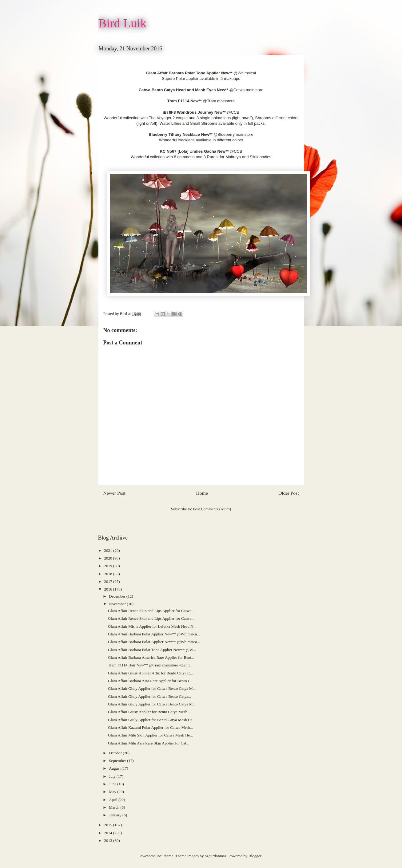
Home (202, 493)
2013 (109, 841)
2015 (109, 825)
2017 (109, 581)
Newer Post (114, 493)
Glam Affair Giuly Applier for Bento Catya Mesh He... (152, 720)
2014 (109, 833)
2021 (109, 550)
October (116, 753)
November (118, 604)
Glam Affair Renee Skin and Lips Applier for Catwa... (151, 611)
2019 (109, 566)
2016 (109, 589)
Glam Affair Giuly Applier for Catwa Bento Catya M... (152, 688)
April (114, 800)
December (118, 596)
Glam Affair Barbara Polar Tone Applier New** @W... (152, 650)
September (118, 761)
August (115, 768)
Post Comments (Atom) (212, 509)
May (113, 792)
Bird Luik (123, 23)
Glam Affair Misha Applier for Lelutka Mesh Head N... (152, 626)
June (113, 784)
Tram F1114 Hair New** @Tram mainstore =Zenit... (150, 665)
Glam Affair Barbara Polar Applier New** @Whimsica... (154, 634)
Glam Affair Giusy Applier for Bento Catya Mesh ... (150, 712)
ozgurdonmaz (216, 856)
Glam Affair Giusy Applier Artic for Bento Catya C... (151, 673)
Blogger (255, 856)
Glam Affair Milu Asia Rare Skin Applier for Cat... (149, 743)
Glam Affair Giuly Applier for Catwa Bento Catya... (150, 696)
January (116, 815)
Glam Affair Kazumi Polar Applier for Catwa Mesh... (151, 727)
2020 (109, 558)
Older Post (289, 493)
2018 (109, 574)
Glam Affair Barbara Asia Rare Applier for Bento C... (151, 681)
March (115, 807)
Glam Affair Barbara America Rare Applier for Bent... (151, 657)
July (113, 776)
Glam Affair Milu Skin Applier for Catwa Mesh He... (150, 735)
